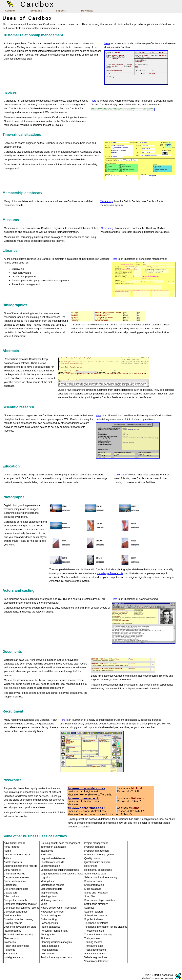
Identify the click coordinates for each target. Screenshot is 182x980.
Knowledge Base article (110, 573)
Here (107, 43)
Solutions (36, 11)
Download (87, 11)
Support (61, 11)
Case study (106, 201)
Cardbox (10, 11)
